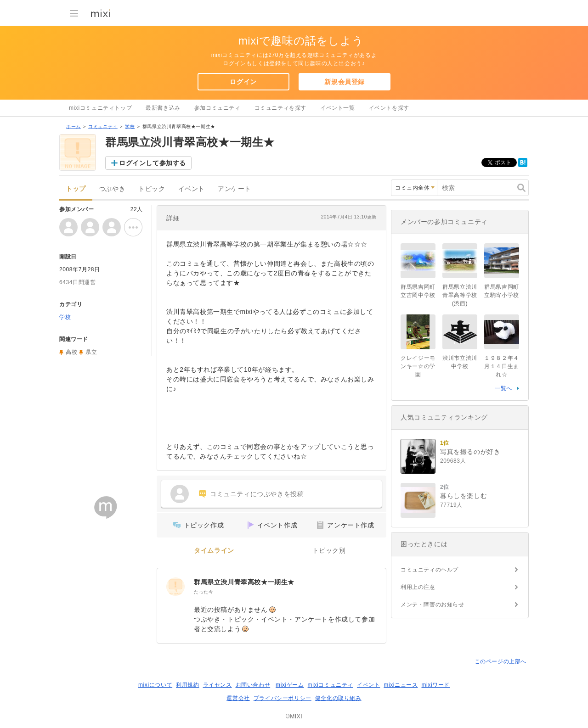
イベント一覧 (338, 108)
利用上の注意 (418, 587)
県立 (91, 352)
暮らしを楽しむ (464, 496)
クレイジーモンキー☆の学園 (418, 366)
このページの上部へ (500, 661)
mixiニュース (401, 685)
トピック (152, 189)
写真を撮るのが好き (470, 452)
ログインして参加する (153, 163)
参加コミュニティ (218, 108)
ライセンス (218, 685)
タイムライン (214, 551)
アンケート (235, 189)
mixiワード (435, 685)
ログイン (243, 82)
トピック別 (329, 551)
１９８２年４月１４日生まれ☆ (502, 366)
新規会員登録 (345, 82)
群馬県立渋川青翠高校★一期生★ (244, 582)
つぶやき (112, 189)
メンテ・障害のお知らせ (433, 605)
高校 (71, 352)
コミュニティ (103, 126)
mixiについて (155, 685)
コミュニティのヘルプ (430, 570)
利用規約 (187, 685)
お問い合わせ (253, 685)
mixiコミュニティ (331, 685)
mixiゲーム (290, 685)
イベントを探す (389, 108)
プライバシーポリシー (283, 698)
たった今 (204, 592)
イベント (192, 189)
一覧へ (503, 388)
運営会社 (238, 698)
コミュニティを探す (280, 108)
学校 (130, 126)
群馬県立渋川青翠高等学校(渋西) (460, 295)
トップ (76, 189)
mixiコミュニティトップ (100, 108)
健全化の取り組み (338, 698)
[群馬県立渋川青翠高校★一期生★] (175, 587)
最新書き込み (163, 108)
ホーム (73, 126)
